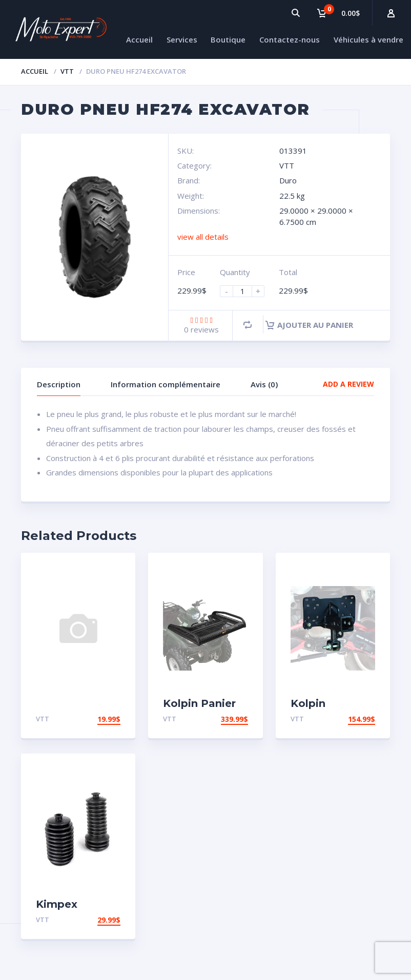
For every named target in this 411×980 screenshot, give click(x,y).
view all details (203, 237)
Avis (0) (264, 384)
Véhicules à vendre (368, 39)
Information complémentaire (166, 384)
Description (59, 384)
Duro (288, 180)
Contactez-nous (290, 39)
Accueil (139, 39)
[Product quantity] (246, 291)
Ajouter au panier (309, 325)
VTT (67, 71)
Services (182, 39)
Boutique (228, 39)
